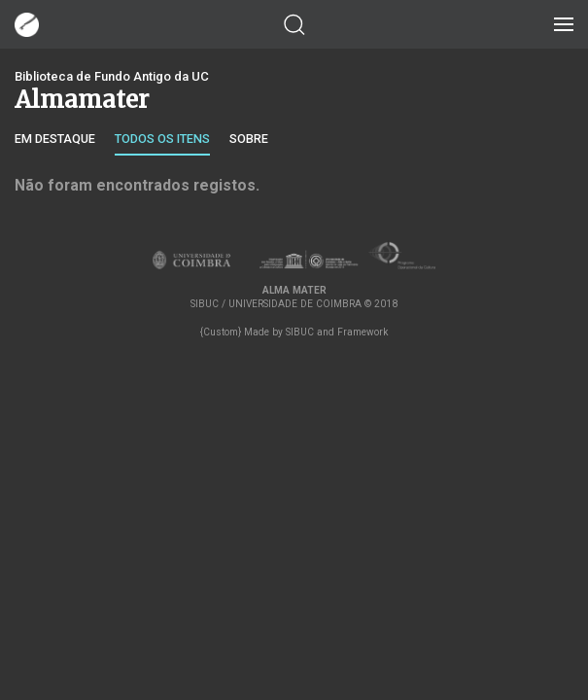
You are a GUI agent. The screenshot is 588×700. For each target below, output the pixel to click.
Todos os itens (162, 139)
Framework (363, 332)
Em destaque (55, 139)
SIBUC (300, 332)
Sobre (249, 139)
